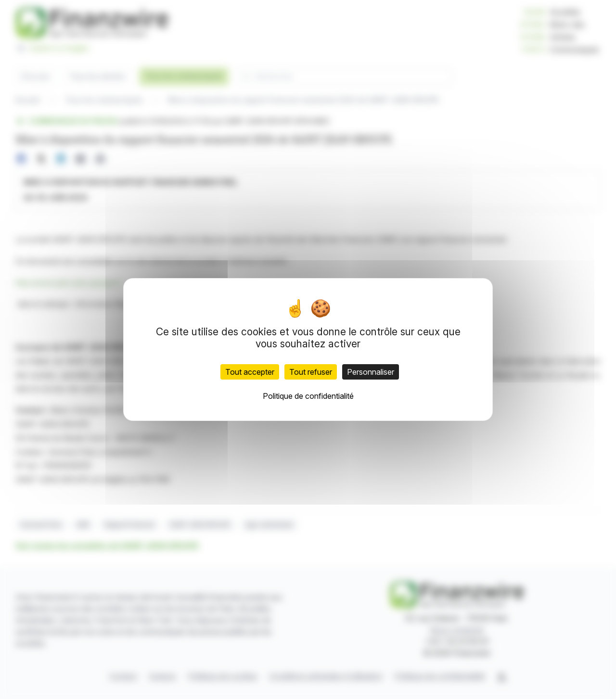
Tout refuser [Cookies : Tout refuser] (311, 372)
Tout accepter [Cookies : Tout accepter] (250, 372)
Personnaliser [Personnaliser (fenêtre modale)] (371, 372)
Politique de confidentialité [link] (308, 396)
